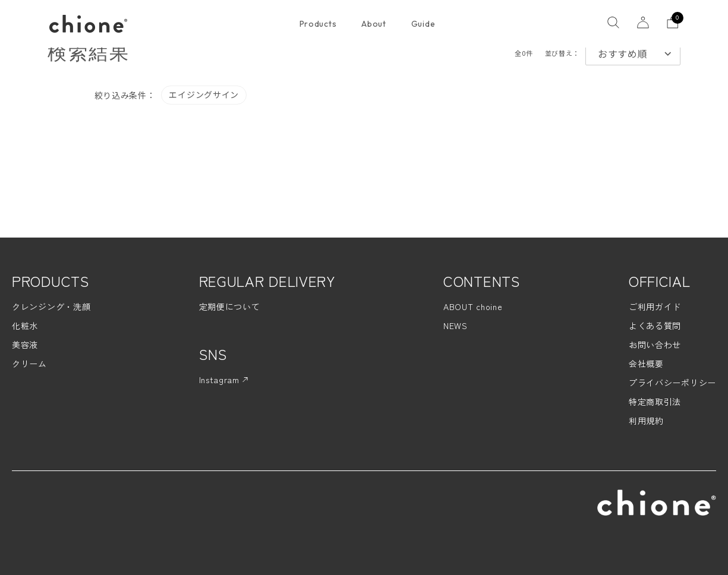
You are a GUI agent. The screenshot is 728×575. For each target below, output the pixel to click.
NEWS (456, 326)
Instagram (223, 380)
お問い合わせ (655, 345)
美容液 (25, 345)
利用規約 (646, 421)
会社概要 (646, 364)
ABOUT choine (473, 307)
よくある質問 (655, 326)
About (374, 24)
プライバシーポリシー (672, 383)
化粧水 (25, 326)
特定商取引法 (655, 402)
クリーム (29, 364)
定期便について (230, 307)
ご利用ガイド (655, 307)
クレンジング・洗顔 (51, 307)
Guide (423, 24)
